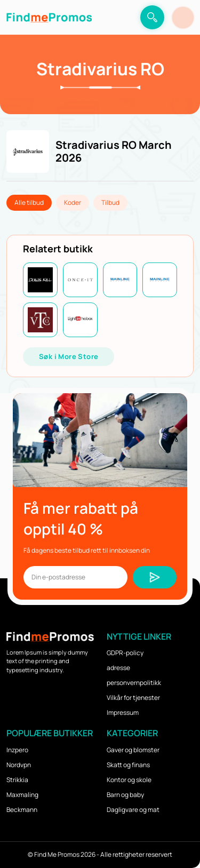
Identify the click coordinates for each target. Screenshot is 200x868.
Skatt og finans (128, 765)
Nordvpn (19, 765)
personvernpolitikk (134, 683)
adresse (118, 668)
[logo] (49, 17)
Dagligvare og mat (133, 810)
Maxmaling (22, 795)
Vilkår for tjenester (133, 698)
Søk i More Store (69, 356)
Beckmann (22, 810)
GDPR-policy (125, 653)
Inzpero (17, 750)
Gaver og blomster (133, 750)
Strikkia (17, 780)
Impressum (123, 712)
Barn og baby (125, 795)
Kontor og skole (129, 780)
